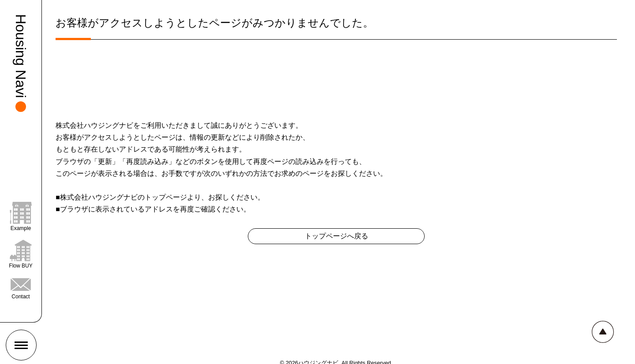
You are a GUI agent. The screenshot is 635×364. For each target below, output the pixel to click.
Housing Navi (21, 56)
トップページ (166, 197)
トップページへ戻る (336, 236)
